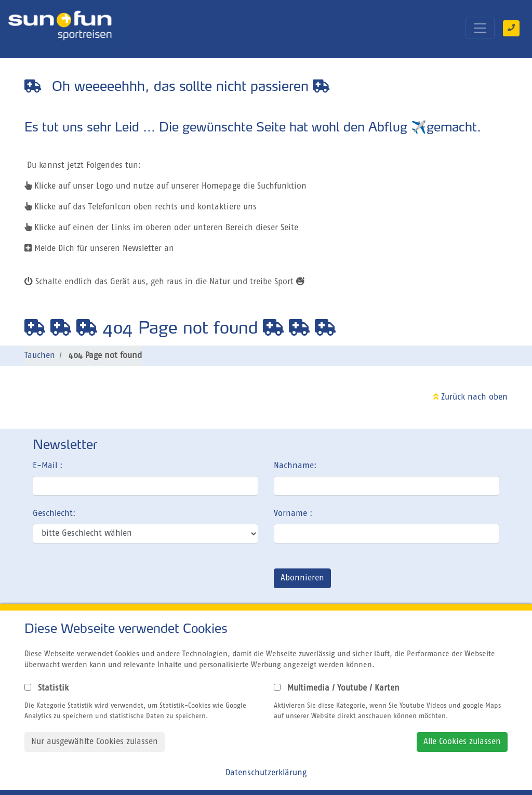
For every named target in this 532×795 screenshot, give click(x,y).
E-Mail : (48, 466)
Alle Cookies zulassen (462, 742)
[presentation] (112, 580)
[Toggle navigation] (480, 28)
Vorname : (293, 514)
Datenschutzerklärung (266, 773)
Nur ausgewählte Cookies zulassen (95, 742)
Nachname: (295, 466)
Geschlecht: (54, 514)
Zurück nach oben (470, 398)
